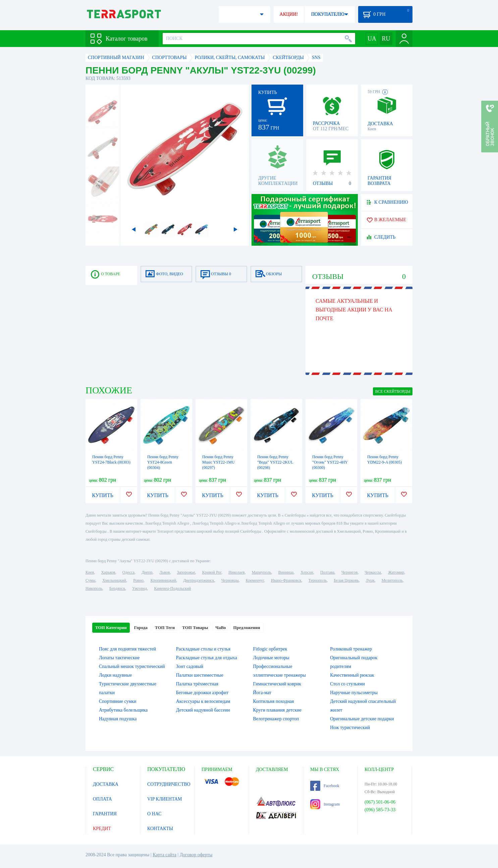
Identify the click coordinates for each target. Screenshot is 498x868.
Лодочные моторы (271, 658)
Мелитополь (392, 580)
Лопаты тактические (119, 658)
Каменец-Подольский (172, 588)
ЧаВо (220, 628)
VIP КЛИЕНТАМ (165, 799)
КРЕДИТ (102, 829)
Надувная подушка (118, 719)
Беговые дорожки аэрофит (202, 693)
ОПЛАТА (102, 799)
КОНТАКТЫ (160, 829)
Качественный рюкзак (352, 675)
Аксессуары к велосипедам (203, 701)
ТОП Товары (195, 628)
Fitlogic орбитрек (270, 649)
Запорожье (186, 572)
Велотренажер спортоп (276, 719)
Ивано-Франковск (286, 580)
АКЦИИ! (289, 14)
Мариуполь (262, 572)
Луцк (370, 580)
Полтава (327, 572)
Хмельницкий (114, 580)
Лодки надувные (115, 675)
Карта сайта (164, 855)
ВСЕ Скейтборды (393, 391)
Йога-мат (262, 693)
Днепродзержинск (199, 580)
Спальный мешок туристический (132, 666)
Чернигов (349, 572)
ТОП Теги (165, 628)
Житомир (396, 572)
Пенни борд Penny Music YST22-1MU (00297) (218, 462)
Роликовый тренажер (351, 649)
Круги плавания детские (278, 710)
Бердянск (117, 588)
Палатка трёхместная (197, 684)
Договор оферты (196, 855)
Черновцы (230, 580)
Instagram (325, 804)
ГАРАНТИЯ (105, 814)
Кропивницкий (163, 580)
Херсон (307, 572)
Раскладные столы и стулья (203, 649)
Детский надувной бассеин (203, 710)
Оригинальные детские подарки (362, 719)
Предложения (247, 628)
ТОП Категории (111, 628)
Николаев (236, 572)
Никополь (94, 588)
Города (141, 628)
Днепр (147, 572)
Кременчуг (255, 580)
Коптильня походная (274, 701)
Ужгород (140, 588)
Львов (165, 572)
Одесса (128, 572)
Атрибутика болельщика (123, 710)
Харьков (108, 572)
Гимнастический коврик (277, 684)
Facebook (325, 786)
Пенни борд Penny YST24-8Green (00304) (163, 462)
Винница (286, 572)
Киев (90, 572)
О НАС (154, 814)
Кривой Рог (212, 572)
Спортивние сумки (118, 701)
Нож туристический (350, 728)
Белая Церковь (346, 580)
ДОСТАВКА (106, 784)
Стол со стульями (347, 684)
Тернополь (318, 580)
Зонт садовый (190, 666)
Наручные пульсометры (354, 693)
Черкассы (373, 572)
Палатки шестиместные (200, 675)
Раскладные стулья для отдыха (207, 658)
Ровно (138, 580)
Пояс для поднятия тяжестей (127, 649)
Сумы (90, 580)
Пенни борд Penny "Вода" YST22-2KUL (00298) (275, 462)
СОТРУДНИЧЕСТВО (169, 784)
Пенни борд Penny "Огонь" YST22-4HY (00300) (330, 462)
